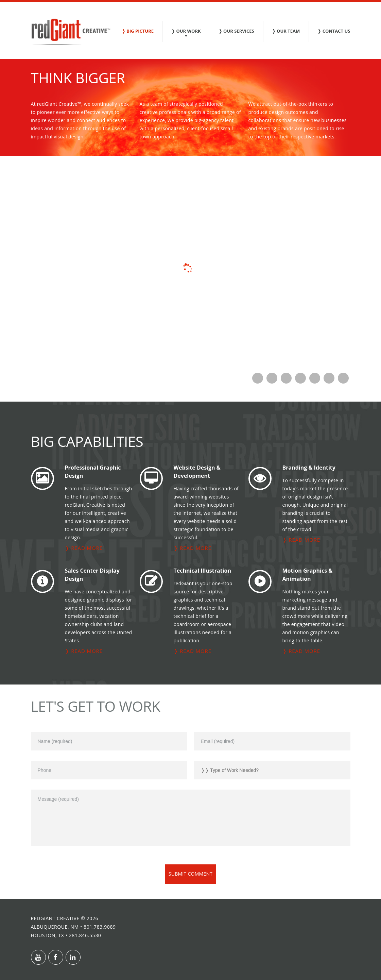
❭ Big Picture (138, 31)
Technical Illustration (202, 571)
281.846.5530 (85, 935)
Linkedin (73, 957)
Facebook (56, 957)
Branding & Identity (309, 468)
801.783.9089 (100, 927)
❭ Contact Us (334, 31)
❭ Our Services (236, 31)
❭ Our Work (186, 31)
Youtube (38, 957)
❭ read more (84, 548)
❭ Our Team (286, 31)
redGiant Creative (55, 918)
